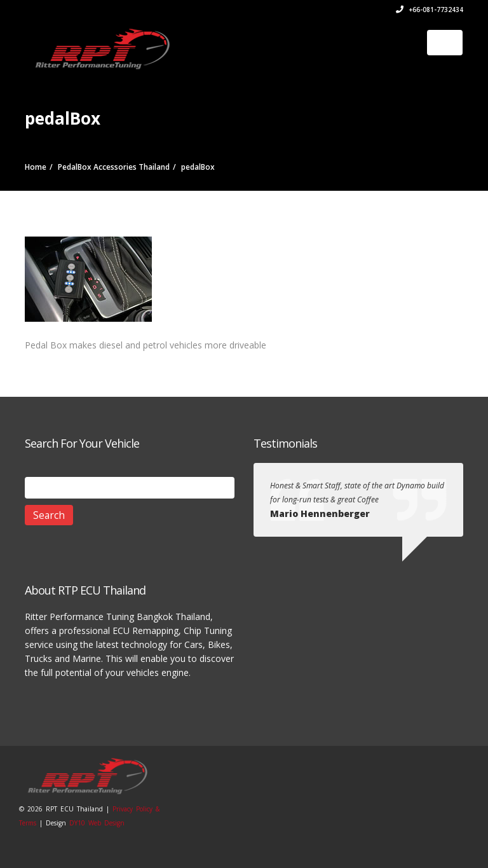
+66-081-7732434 (430, 10)
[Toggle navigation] (445, 43)
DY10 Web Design (97, 823)
